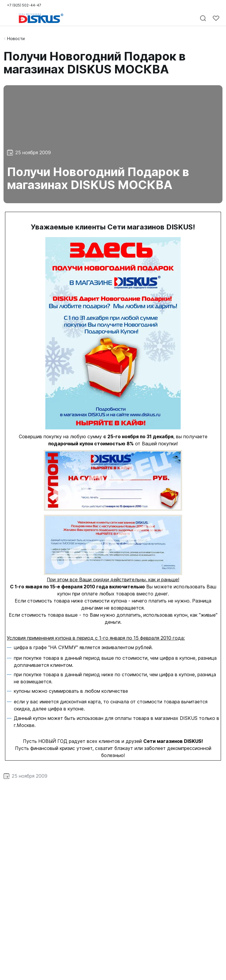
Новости (16, 38)
